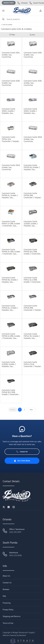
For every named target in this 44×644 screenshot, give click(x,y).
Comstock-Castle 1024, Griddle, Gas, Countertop (11, 55)
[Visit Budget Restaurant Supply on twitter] (4, 507)
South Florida (37, 3)
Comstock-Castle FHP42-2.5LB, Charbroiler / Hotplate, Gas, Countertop (33, 364)
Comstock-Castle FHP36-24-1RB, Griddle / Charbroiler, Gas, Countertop (11, 252)
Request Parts (9, 3)
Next (31, 410)
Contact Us (22, 452)
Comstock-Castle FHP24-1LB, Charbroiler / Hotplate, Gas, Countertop (11, 139)
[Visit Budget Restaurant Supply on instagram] (14, 507)
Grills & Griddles (7, 25)
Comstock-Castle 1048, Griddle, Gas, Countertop (33, 139)
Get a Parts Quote (22, 461)
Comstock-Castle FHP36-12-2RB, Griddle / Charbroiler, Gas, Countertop (11, 336)
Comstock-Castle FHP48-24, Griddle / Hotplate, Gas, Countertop (10, 308)
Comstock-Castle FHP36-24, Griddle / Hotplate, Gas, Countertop (10, 195)
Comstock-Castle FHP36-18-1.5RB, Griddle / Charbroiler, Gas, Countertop (32, 252)
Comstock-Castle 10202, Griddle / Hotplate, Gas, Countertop (30, 111)
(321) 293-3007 (15, 532)
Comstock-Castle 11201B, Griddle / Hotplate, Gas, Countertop (31, 224)
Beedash (23, 635)
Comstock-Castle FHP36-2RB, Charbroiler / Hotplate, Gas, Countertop (33, 195)
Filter (12, 35)
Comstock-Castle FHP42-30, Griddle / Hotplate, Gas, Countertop (32, 336)
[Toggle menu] (3, 11)
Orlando (23, 3)
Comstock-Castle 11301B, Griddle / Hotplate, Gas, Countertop (9, 364)
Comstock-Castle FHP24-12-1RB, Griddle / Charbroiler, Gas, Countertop (11, 224)
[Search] (22, 19)
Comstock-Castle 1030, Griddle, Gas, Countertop (33, 83)
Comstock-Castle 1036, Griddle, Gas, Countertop (11, 83)
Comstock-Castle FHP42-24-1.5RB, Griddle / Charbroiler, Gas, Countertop (32, 280)
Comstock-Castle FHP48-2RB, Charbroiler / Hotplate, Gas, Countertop (33, 308)
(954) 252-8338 (15, 555)
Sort (32, 35)
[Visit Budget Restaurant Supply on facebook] (9, 507)
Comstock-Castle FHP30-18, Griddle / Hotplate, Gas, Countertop (32, 167)
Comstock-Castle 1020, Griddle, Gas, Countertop (33, 55)
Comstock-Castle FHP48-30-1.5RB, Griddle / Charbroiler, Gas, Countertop (10, 392)
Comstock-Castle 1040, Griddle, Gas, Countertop (11, 167)
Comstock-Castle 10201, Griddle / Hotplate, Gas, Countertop (8, 111)
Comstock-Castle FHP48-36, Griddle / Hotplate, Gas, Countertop (10, 280)
